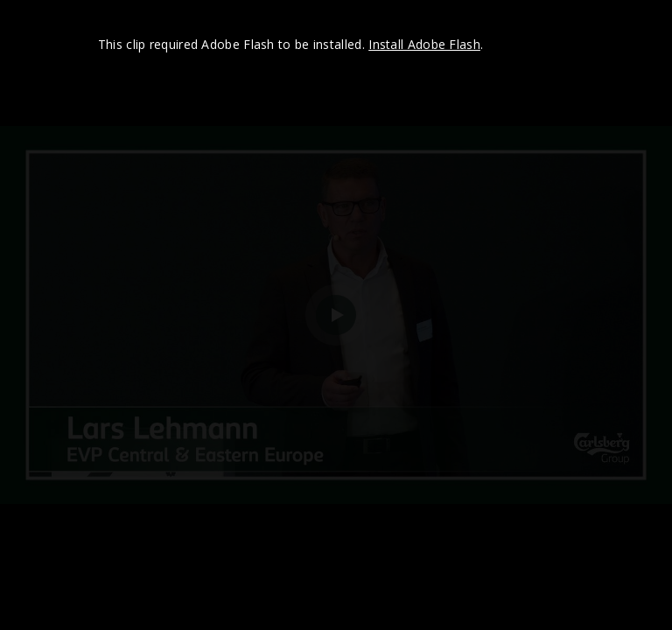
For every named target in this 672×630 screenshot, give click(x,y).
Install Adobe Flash (424, 44)
